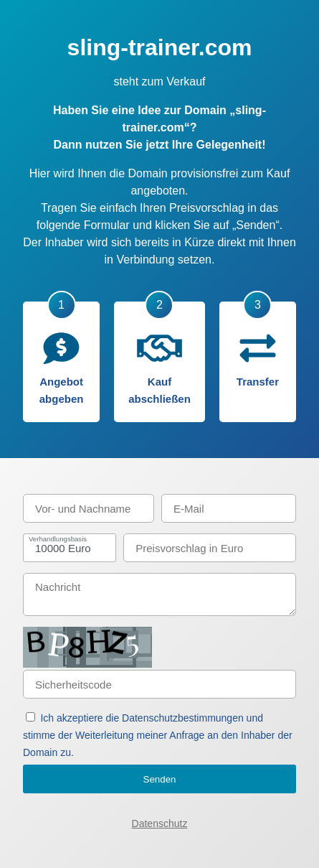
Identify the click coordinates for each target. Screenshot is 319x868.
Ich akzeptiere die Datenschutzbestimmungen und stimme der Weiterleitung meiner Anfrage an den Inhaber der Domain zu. (158, 735)
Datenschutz (160, 823)
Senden (160, 779)
